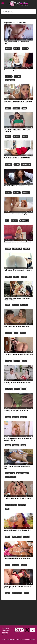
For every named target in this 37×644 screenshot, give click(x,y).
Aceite (7, 565)
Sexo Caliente (26, 164)
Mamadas (16, 108)
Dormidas (8, 164)
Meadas (26, 537)
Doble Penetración (11, 505)
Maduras (16, 445)
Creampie (8, 361)
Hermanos (16, 136)
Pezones (17, 48)
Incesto (17, 389)
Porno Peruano (10, 80)
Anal (7, 221)
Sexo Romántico (10, 477)
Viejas (23, 445)
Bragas (8, 417)
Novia (24, 108)
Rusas (24, 361)
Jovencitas (22, 505)
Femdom (8, 277)
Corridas (15, 417)
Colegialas (9, 77)
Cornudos (8, 333)
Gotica (7, 537)
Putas (26, 593)
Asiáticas (8, 193)
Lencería (24, 417)
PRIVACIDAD (6, 630)
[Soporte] (33, 630)
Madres (17, 164)
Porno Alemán (24, 221)
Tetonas (25, 136)
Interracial (15, 565)
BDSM (7, 305)
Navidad (17, 361)
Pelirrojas (18, 77)
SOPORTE (5, 634)
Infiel (16, 333)
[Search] (18, 12)
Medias (16, 277)
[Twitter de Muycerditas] (27, 630)
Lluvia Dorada (17, 537)
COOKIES (5, 632)
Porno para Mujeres (23, 473)
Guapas (8, 108)
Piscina (8, 249)
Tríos (24, 389)
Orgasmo (8, 48)
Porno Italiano (17, 249)
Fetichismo (24, 305)
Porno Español (10, 473)
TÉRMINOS (5, 628)
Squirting (25, 48)
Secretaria (26, 193)
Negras (24, 565)
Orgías (7, 593)
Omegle (24, 277)
